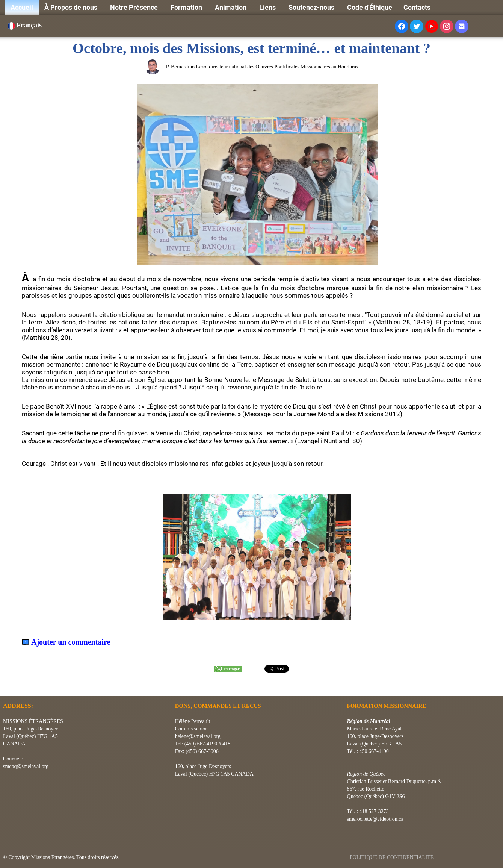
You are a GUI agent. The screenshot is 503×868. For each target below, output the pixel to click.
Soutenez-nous (312, 7)
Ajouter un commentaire (71, 642)
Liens (268, 7)
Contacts (417, 7)
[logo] (6, 687)
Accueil (22, 7)
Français (26, 25)
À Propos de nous (72, 7)
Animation (231, 7)
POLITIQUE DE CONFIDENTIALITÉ (392, 857)
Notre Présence (135, 7)
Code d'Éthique (370, 7)
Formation (187, 7)
